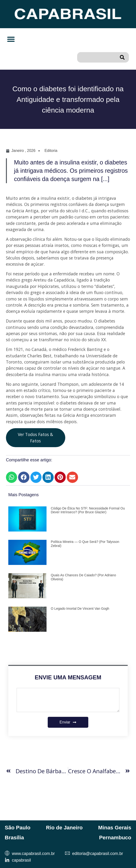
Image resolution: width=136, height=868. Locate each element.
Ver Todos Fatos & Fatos (35, 437)
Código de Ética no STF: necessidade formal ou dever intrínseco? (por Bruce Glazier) (88, 510)
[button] (11, 39)
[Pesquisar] (123, 57)
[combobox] (97, 57)
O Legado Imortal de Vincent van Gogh (80, 609)
